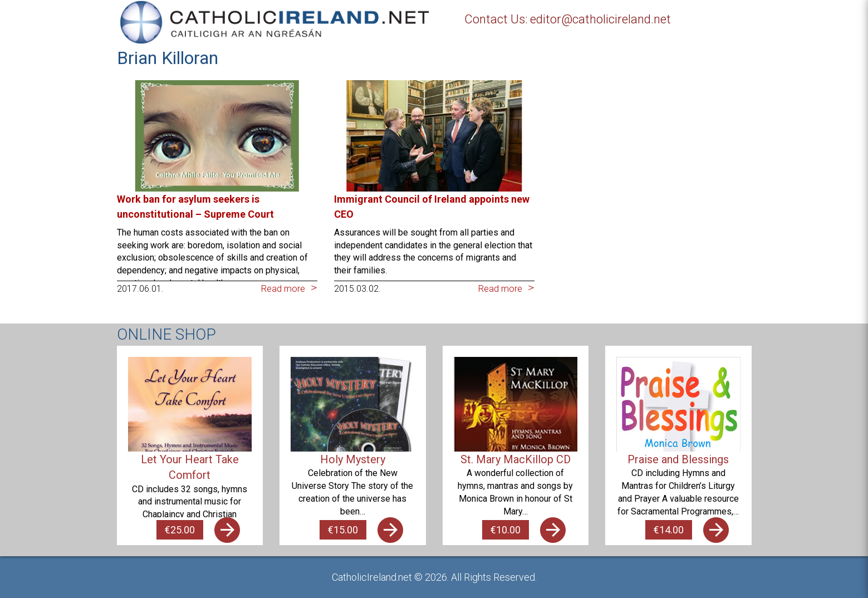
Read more (283, 289)
